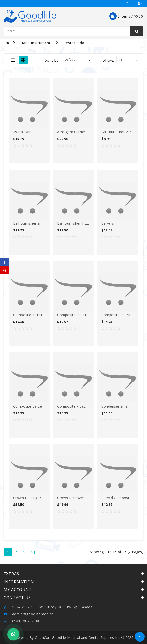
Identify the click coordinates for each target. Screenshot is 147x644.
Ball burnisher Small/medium (37, 223)
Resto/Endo (74, 43)
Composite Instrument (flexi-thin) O (44, 315)
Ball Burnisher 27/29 (118, 132)
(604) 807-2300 (22, 621)
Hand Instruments (37, 43)
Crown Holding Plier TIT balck (38, 498)
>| (33, 552)
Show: (108, 60)
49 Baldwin (22, 132)
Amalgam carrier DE (74, 132)
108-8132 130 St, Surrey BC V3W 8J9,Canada (48, 607)
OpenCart (43, 638)
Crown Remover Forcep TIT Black (85, 498)
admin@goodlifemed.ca (29, 614)
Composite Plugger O (75, 406)
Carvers (108, 223)
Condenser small (115, 406)
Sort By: (52, 60)
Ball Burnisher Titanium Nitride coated (89, 223)
